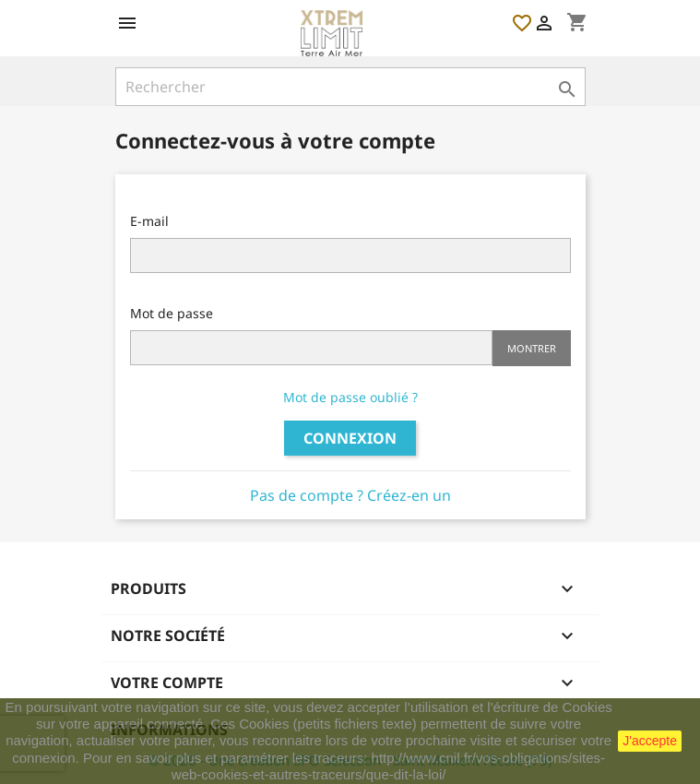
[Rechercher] (350, 87)
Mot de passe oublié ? (350, 397)
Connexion (350, 438)
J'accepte (650, 741)
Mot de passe (172, 313)
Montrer (532, 348)
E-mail (149, 221)
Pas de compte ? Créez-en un (350, 495)
